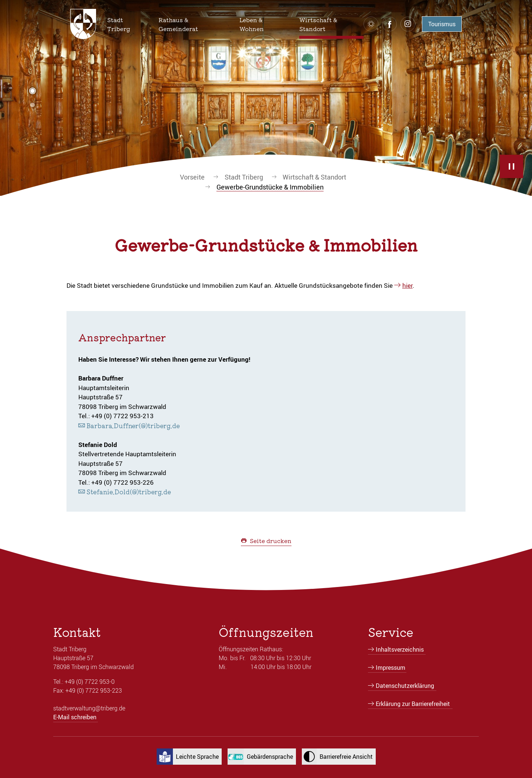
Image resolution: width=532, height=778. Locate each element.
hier (407, 285)
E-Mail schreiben (75, 717)
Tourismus (442, 24)
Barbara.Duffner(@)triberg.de (133, 425)
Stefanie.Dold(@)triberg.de (129, 492)
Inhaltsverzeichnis (400, 649)
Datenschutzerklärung (405, 686)
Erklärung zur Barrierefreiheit (413, 704)
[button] (127, 24)
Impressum (391, 668)
